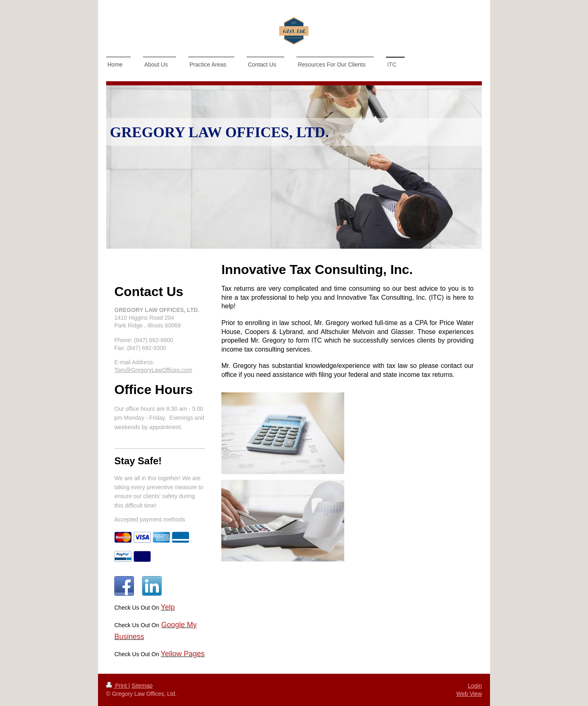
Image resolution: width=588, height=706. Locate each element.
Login (475, 686)
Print (117, 686)
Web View (469, 694)
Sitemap (142, 686)
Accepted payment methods (150, 519)
